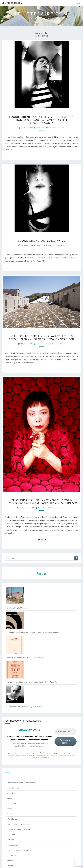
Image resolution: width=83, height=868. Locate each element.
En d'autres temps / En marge (18, 829)
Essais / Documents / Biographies (20, 850)
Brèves (9, 798)
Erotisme (10, 840)
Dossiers (10, 814)
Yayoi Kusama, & (41, 502)
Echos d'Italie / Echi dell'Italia (18, 824)
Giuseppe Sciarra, (25, 707)
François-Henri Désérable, (32, 682)
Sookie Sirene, (41, 241)
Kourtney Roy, (16, 608)
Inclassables (11, 855)
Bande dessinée (13, 788)
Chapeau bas (11, 803)
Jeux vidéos (11, 866)
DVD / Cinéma (12, 819)
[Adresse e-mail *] (66, 732)
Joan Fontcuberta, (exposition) (41, 338)
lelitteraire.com (12, 3)
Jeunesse (10, 860)
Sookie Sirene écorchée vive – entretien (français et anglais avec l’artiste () (41, 120)
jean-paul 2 (41, 128)
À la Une (10, 777)
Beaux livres (11, 793)
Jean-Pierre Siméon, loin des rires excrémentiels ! (26, 657)
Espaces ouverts (13, 845)
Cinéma (9, 809)
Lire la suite (42, 539)
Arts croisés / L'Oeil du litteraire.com (21, 783)
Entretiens (11, 835)
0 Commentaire (57, 128)
